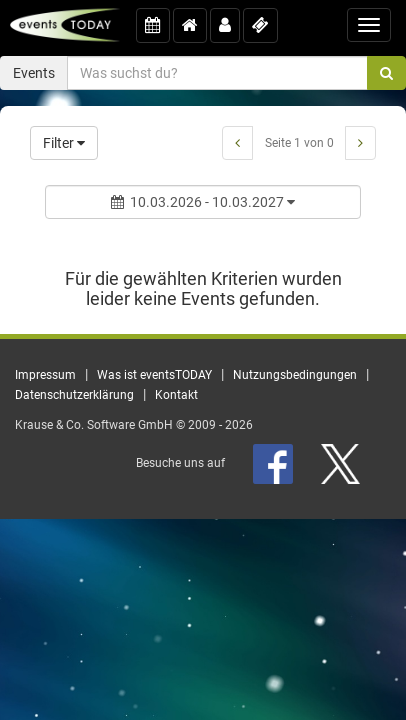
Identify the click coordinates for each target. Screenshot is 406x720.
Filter (64, 143)
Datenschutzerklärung (74, 395)
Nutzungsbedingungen (295, 375)
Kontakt (176, 395)
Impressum (45, 375)
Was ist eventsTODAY (154, 375)
